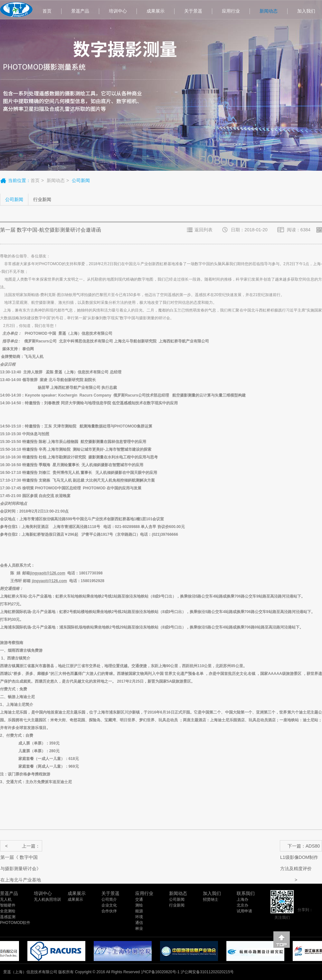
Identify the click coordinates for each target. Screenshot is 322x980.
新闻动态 (269, 11)
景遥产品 (80, 11)
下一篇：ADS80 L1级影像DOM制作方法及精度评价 (300, 847)
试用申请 (244, 911)
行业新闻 (42, 199)
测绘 (139, 905)
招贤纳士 (211, 899)
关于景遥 (193, 11)
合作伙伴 (109, 911)
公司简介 (109, 899)
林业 (139, 928)
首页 (47, 11)
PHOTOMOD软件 (15, 923)
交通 (139, 899)
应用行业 (231, 11)
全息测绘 (8, 911)
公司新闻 (14, 199)
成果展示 (156, 11)
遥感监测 (8, 917)
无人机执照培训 (47, 899)
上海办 (242, 899)
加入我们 (212, 893)
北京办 (242, 905)
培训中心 (118, 11)
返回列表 (204, 230)
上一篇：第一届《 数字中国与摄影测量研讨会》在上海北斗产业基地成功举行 (21, 847)
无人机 (6, 899)
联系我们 (246, 893)
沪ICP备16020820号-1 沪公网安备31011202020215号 (188, 972)
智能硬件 (8, 905)
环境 (139, 917)
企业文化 (109, 905)
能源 (139, 911)
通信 (139, 923)
